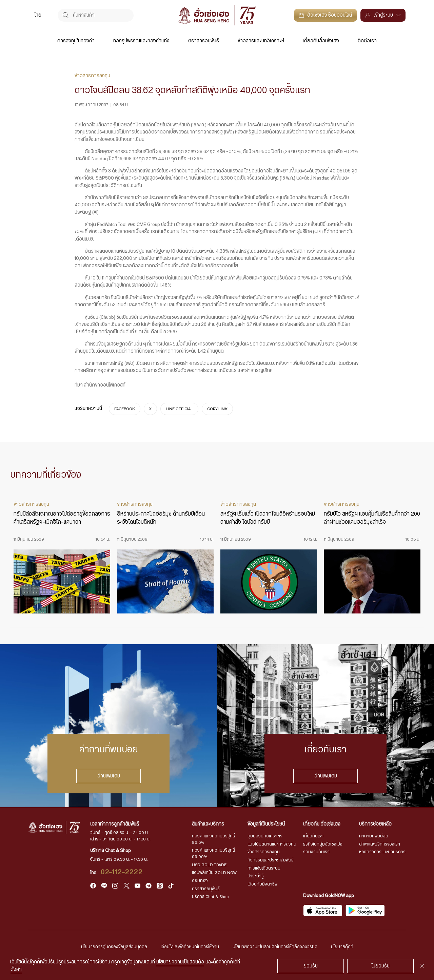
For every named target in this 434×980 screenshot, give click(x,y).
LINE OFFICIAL (179, 409)
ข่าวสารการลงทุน (264, 852)
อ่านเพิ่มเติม (109, 776)
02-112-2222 (122, 872)
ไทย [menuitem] (38, 15)
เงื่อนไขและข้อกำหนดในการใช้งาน (190, 947)
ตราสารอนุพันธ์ (204, 41)
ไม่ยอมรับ (381, 966)
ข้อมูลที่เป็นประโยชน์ (266, 824)
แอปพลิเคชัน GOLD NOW (214, 873)
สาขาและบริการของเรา (380, 844)
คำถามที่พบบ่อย (374, 836)
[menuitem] (38, 15)
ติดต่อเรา (367, 41)
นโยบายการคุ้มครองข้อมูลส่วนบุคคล (114, 947)
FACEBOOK (125, 409)
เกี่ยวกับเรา (313, 836)
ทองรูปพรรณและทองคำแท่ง (141, 41)
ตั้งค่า (16, 969)
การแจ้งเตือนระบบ (264, 868)
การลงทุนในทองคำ (76, 41)
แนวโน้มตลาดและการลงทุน (272, 844)
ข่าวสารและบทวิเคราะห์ (261, 41)
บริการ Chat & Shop (210, 897)
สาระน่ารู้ (256, 876)
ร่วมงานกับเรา (316, 852)
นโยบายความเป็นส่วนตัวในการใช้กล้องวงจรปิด (275, 947)
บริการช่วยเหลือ (375, 824)
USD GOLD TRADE (209, 865)
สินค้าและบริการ (208, 824)
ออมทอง (200, 881)
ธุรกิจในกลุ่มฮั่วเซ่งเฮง (323, 844)
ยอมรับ (311, 966)
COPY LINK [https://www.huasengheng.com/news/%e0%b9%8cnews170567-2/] (217, 409)
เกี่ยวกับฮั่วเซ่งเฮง (321, 41)
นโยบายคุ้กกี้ (342, 947)
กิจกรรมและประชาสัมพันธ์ (271, 860)
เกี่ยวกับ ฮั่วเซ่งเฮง (322, 824)
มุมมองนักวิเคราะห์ (265, 836)
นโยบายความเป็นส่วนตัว (180, 962)
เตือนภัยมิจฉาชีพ (262, 884)
